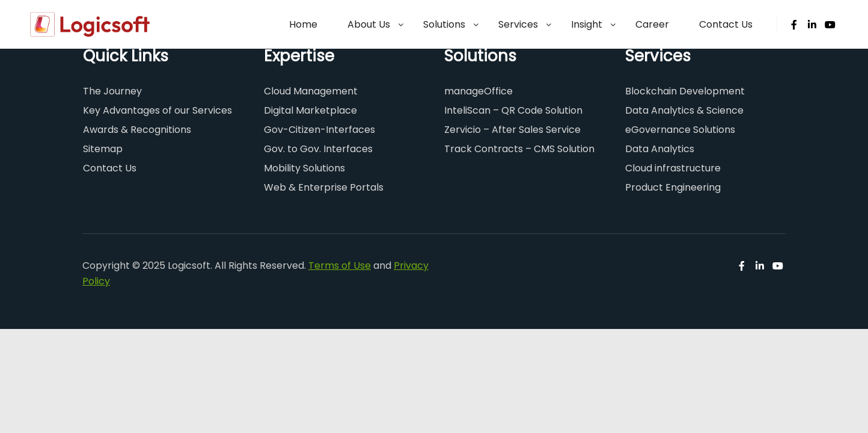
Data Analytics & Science (684, 110)
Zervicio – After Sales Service (512, 130)
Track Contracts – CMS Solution (519, 149)
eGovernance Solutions (680, 130)
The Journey (112, 91)
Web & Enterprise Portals (324, 187)
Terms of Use (340, 266)
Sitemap (103, 149)
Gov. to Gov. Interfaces (318, 149)
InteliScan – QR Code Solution (513, 110)
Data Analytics (660, 149)
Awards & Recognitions (137, 130)
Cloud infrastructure (673, 168)
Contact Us (110, 168)
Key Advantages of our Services (157, 110)
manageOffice (478, 91)
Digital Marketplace (310, 110)
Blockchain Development (685, 91)
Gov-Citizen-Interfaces (319, 130)
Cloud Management (311, 91)
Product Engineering (673, 187)
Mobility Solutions (304, 168)
